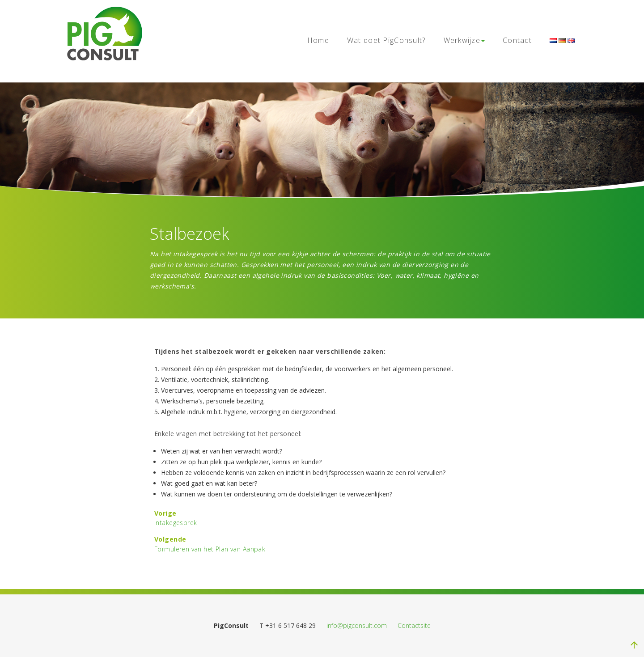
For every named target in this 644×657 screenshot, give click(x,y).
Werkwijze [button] (464, 40)
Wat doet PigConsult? (386, 40)
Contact (517, 40)
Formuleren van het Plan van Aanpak (210, 549)
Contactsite (414, 625)
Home (318, 40)
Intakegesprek (176, 523)
